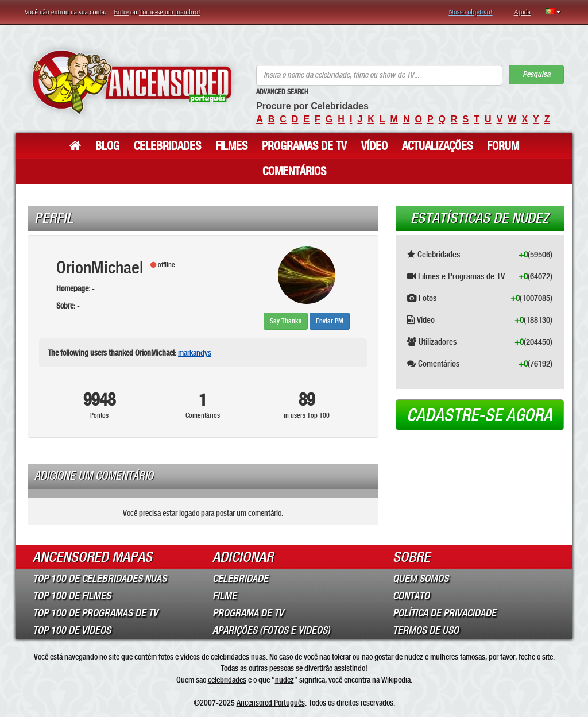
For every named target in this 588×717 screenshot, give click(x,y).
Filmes (231, 146)
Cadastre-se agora (479, 415)
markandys (195, 353)
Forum (503, 146)
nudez (285, 680)
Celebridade (240, 579)
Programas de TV (304, 146)
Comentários (294, 171)
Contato (411, 596)
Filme (225, 596)
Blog (107, 146)
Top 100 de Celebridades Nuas (100, 579)
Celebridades (167, 146)
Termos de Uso (426, 630)
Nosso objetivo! (470, 12)
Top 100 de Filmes (72, 596)
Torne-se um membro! (170, 12)
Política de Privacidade (444, 613)
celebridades (227, 680)
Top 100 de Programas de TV (95, 613)
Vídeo (374, 146)
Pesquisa (536, 74)
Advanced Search (282, 92)
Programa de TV (248, 613)
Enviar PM (330, 321)
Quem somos (421, 579)
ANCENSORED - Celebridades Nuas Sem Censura (131, 82)
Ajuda (522, 12)
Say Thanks (286, 321)
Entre (121, 12)
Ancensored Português (271, 703)
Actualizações (437, 146)
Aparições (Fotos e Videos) (271, 630)
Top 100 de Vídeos (72, 630)
